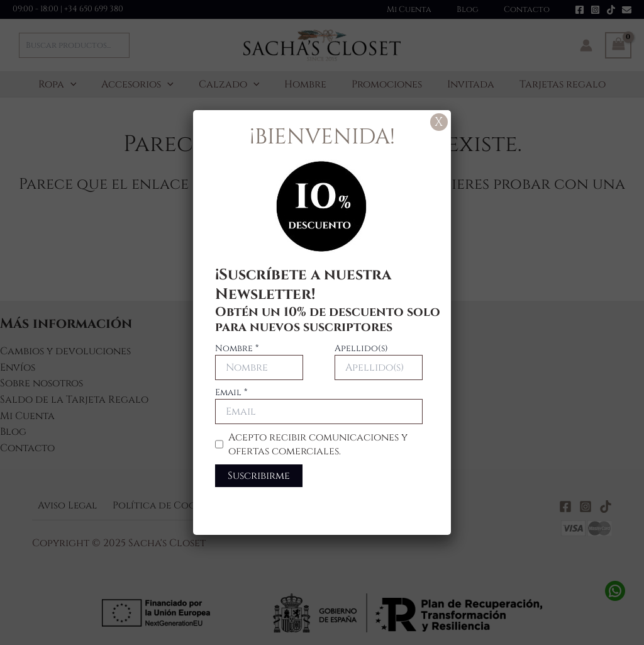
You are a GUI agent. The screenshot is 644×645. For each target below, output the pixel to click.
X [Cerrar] (439, 122)
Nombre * (237, 348)
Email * (231, 392)
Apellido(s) (361, 348)
